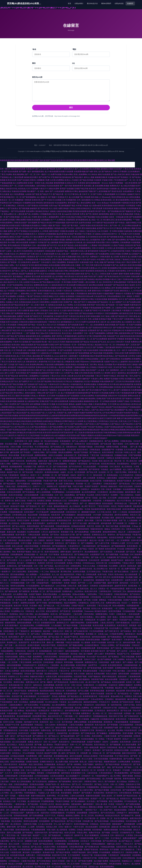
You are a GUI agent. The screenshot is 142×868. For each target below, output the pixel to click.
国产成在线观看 (35, 342)
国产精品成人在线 (71, 245)
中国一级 (71, 640)
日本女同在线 (116, 790)
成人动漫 (111, 730)
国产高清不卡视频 (52, 237)
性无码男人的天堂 (47, 804)
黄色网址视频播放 (123, 288)
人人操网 (31, 827)
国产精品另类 (8, 393)
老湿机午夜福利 (34, 645)
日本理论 (132, 356)
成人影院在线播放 (133, 197)
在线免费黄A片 (129, 191)
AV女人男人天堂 (41, 620)
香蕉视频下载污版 (132, 339)
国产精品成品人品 (75, 696)
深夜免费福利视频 (56, 807)
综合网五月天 (28, 237)
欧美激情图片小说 (78, 773)
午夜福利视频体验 (63, 526)
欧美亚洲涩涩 (122, 625)
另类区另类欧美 (83, 288)
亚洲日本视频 (115, 254)
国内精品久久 (101, 730)
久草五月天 (53, 671)
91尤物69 (114, 274)
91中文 (122, 299)
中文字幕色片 (116, 838)
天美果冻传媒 (128, 279)
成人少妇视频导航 (93, 240)
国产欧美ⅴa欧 (95, 464)
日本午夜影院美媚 (26, 620)
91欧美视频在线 (107, 455)
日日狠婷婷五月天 (127, 833)
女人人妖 (55, 574)
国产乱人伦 (51, 557)
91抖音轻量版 (131, 821)
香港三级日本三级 (106, 461)
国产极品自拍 (67, 370)
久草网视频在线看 (31, 260)
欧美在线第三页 (70, 455)
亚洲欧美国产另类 (103, 399)
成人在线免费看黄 (97, 325)
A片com (18, 379)
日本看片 (16, 603)
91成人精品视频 (47, 183)
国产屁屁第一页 (112, 305)
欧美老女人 (17, 753)
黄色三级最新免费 (74, 379)
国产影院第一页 (14, 262)
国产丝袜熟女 (126, 631)
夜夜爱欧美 (108, 722)
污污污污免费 (80, 322)
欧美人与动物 (79, 674)
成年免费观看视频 (72, 711)
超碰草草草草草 (121, 586)
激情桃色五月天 (63, 623)
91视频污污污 (35, 353)
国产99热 (63, 600)
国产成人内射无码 (118, 174)
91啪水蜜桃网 (105, 381)
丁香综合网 (133, 503)
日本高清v (117, 387)
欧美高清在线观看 (38, 750)
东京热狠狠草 (39, 251)
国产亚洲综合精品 (94, 779)
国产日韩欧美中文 (45, 617)
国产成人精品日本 (104, 330)
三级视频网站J (34, 376)
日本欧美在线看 (68, 353)
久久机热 (24, 217)
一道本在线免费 (134, 614)
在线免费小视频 (59, 299)
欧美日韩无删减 (129, 509)
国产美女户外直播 (74, 821)
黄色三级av (58, 589)
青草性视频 (69, 662)
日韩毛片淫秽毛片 (102, 495)
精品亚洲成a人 (109, 356)
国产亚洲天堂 (65, 611)
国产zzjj (75, 441)
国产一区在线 (125, 728)
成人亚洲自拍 (127, 467)
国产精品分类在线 (45, 223)
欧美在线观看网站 (66, 677)
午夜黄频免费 (79, 498)
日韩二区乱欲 (77, 685)
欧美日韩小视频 (33, 370)
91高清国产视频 (81, 677)
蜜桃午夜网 (34, 311)
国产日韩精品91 (16, 203)
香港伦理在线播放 (50, 594)
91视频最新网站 (93, 787)
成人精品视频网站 (42, 614)
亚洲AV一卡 (48, 299)
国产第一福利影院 (84, 535)
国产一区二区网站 (83, 736)
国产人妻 (134, 447)
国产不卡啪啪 (42, 603)
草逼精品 (61, 816)
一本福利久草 (68, 835)
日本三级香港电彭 (10, 540)
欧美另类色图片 (39, 523)
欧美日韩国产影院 (30, 589)
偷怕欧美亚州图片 (31, 177)
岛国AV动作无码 (72, 223)
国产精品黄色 (88, 745)
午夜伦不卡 (43, 189)
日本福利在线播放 (26, 776)
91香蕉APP (30, 169)
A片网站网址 (49, 359)
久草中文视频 (26, 543)
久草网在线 (61, 220)
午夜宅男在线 (69, 276)
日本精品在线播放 (91, 359)
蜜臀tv (76, 628)
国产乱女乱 (102, 342)
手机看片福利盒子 (62, 745)
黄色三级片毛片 (83, 257)
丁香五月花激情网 (54, 308)
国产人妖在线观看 (57, 747)
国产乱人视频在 (61, 818)
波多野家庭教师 (27, 725)
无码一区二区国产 (51, 742)
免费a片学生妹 (95, 833)
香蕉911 (33, 180)
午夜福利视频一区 (14, 713)
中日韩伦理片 (88, 784)
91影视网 (35, 189)
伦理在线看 (80, 640)
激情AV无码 (130, 560)
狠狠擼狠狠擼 (11, 399)
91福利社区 (113, 685)
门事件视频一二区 (71, 716)
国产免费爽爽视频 (78, 634)
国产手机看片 (26, 452)
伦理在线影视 (16, 319)
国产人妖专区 (122, 651)
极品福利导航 (61, 379)
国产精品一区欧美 (87, 549)
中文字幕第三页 (88, 234)
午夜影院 (18, 679)
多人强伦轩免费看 (129, 745)
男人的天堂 (48, 648)
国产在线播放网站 (103, 254)
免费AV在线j (46, 730)
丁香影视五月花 (54, 322)
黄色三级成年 (130, 285)
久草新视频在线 (81, 294)
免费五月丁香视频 (81, 308)
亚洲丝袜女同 (30, 640)
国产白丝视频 (52, 452)
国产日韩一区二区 (117, 226)
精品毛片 (76, 319)
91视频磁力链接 (121, 455)
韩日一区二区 (16, 197)
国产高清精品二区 (124, 177)
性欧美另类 (56, 515)
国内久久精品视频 (14, 833)
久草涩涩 (51, 271)
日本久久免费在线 (33, 770)
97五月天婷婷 (125, 276)
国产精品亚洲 (119, 285)
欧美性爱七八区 (43, 580)
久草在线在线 (96, 597)
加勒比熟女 (7, 191)
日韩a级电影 (120, 345)
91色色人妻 (83, 251)
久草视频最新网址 (84, 248)
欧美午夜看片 (21, 535)
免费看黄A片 (86, 713)
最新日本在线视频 (23, 396)
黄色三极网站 (101, 617)
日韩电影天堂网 (72, 569)
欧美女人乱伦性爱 (26, 745)
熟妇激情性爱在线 (99, 509)
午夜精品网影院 (45, 260)
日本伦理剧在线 (125, 793)
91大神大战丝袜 (52, 702)
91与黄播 (76, 713)
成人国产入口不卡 (51, 600)
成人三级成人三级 (82, 231)
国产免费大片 (33, 387)
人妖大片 (123, 370)
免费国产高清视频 (111, 379)
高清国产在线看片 (92, 486)
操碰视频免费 (62, 659)
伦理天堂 (49, 563)
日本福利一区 (18, 608)
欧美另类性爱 (126, 742)
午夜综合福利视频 (115, 600)
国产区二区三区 (17, 841)
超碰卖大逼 (120, 518)
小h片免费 (96, 223)
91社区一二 (126, 603)
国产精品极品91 (104, 546)
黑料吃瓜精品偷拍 (66, 242)
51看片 (112, 614)
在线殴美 (137, 861)
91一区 (5, 359)
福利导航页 (66, 773)
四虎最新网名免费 (88, 648)
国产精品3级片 (77, 177)
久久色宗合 (107, 597)
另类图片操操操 (32, 762)
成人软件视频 (57, 276)
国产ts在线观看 (66, 350)
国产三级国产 (99, 276)
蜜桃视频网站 (113, 299)
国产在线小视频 (19, 328)
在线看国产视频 (65, 486)
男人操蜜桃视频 (8, 240)
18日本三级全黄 (67, 376)
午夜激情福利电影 (131, 665)
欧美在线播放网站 (107, 867)
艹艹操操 (136, 220)
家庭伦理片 (57, 597)
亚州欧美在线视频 (37, 784)
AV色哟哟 (23, 288)
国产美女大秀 (92, 472)
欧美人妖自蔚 (18, 546)
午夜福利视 (52, 810)
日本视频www (42, 807)
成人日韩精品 (91, 367)
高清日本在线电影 (16, 495)
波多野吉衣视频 (79, 572)
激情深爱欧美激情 (95, 294)
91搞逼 (35, 844)
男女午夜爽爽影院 (92, 835)
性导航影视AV (26, 245)
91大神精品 (96, 200)
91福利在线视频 (12, 657)
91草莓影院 (131, 206)
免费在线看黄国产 (130, 838)
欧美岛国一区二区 (18, 308)
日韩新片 (88, 750)
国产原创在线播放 (123, 645)
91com (29, 328)
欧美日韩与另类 (91, 591)
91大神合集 (78, 242)
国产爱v (34, 747)
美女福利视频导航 (21, 597)
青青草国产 (91, 305)
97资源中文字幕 (27, 694)
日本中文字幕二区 (47, 759)
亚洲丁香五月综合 (66, 481)
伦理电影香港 (78, 291)
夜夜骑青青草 (78, 186)
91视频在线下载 (97, 688)
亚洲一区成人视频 (96, 262)
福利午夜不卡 (78, 552)
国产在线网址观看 (134, 302)
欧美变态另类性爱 (117, 538)
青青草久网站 (19, 682)
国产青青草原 (94, 469)
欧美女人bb (96, 608)
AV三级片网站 (63, 796)
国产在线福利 (29, 384)
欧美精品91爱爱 (7, 711)
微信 (34, 63)
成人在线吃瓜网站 (114, 322)
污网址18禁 (41, 393)
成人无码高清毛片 (106, 282)
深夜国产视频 (69, 387)
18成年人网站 (32, 240)
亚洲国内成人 (68, 591)
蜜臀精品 (103, 600)
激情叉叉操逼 (20, 501)
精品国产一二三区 (40, 835)
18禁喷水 (128, 696)
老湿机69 (59, 662)
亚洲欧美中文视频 (48, 404)
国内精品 (104, 486)
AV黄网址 (9, 858)
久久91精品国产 (44, 696)
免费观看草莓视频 (70, 461)
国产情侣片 (104, 390)
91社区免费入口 (116, 628)
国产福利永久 (107, 172)
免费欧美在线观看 (12, 543)
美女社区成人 (67, 333)
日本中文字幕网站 (47, 569)
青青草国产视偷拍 (24, 552)
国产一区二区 (30, 174)
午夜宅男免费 (97, 208)
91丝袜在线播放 (88, 739)
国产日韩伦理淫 (23, 404)
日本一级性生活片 (117, 835)
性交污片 (28, 685)
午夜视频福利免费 (127, 393)
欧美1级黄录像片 (12, 625)
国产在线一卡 (40, 679)
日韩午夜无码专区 (11, 764)
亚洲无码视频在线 (45, 291)
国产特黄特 (65, 787)
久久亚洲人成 (110, 248)
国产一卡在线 (47, 506)
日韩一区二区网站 (117, 784)
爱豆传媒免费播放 (18, 574)
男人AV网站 (25, 677)
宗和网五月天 (5, 268)
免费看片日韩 (114, 393)
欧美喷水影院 (15, 226)
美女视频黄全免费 (55, 288)
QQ (73, 63)
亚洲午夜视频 (128, 733)
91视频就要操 (50, 764)
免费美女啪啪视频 (111, 830)
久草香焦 (129, 835)
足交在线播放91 (134, 172)
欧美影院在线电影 (52, 472)
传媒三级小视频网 (86, 654)
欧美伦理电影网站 (125, 220)
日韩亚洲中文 (94, 813)
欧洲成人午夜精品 (125, 237)
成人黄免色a (48, 745)
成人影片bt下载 (6, 816)
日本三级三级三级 (24, 838)
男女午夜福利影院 (120, 365)
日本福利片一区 (88, 776)
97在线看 (126, 770)
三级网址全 (110, 458)
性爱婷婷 (28, 276)
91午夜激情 (85, 651)
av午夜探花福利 (66, 319)
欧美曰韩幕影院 (30, 696)
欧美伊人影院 (47, 248)
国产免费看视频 (17, 313)
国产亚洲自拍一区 (33, 506)
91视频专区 (67, 867)
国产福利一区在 (15, 847)
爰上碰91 (82, 390)
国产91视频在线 (24, 484)
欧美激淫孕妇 (99, 793)
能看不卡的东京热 (18, 461)
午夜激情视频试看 (16, 512)
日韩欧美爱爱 (105, 257)
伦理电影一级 (129, 713)
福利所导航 (23, 376)
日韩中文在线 (65, 217)
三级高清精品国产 (134, 532)
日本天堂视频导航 (69, 200)
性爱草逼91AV (136, 305)
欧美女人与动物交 (72, 180)
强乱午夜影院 (118, 444)
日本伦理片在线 (40, 330)
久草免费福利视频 (36, 628)
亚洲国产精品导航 (81, 189)
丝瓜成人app (65, 668)
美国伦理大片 (69, 169)
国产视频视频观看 (119, 546)
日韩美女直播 (105, 274)
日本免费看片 (36, 852)
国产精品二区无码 (102, 784)
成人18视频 (66, 362)
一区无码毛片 (26, 844)
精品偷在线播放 (121, 810)
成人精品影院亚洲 (14, 867)
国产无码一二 (15, 294)
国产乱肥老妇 (20, 336)
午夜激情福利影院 (82, 529)
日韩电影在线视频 (16, 489)
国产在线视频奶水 (69, 515)
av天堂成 (64, 739)
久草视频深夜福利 (70, 336)
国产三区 (69, 747)
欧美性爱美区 (45, 864)
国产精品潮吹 (33, 804)
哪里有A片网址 (47, 328)
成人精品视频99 (19, 569)
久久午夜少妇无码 (104, 512)
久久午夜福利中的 (126, 475)
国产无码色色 (35, 296)
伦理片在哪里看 (23, 311)
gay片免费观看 (116, 469)
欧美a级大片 (31, 469)
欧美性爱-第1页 (67, 554)
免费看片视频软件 (126, 685)
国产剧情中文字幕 (80, 867)
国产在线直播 (73, 325)
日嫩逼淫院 (95, 719)
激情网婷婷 (114, 370)
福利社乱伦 (38, 685)
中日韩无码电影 (13, 699)
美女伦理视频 (95, 169)
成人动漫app (122, 781)
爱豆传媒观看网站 (123, 200)
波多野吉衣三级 (36, 299)
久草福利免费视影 (100, 404)
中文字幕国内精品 (42, 447)
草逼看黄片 (134, 688)
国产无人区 (77, 784)
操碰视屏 (33, 208)
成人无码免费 (108, 779)
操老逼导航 (83, 469)
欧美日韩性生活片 (105, 328)
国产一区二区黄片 (33, 305)
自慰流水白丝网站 (76, 509)
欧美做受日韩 (92, 211)
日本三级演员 (115, 467)
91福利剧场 (128, 231)
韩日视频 (67, 282)
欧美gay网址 (130, 518)
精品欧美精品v (71, 365)
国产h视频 (106, 833)
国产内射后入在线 (22, 365)
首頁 (69, 3)
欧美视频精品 (43, 747)
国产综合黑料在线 (110, 841)
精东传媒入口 (96, 197)
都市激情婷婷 (93, 251)
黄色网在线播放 (90, 384)
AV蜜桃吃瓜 (57, 353)
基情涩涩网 (62, 268)
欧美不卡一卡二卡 (85, 475)
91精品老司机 (115, 861)
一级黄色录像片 (57, 583)
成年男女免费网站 (122, 515)
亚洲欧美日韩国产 (65, 628)
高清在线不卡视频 (18, 506)
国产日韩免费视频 (36, 816)
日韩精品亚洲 (90, 620)
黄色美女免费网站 (66, 452)
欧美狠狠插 (70, 296)
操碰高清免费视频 (46, 228)
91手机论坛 (68, 381)
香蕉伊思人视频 (6, 807)
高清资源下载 (17, 696)
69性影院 (39, 203)
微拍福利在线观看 (18, 169)
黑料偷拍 (41, 773)
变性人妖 (97, 172)
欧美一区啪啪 (59, 577)
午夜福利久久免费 (118, 543)
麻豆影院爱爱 (46, 276)
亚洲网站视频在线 (122, 668)
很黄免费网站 (50, 659)
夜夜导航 (118, 779)
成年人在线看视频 (44, 492)
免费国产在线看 (23, 316)
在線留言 (130, 3)
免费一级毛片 (11, 736)
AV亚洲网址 (101, 260)
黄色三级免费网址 (59, 262)
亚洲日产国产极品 (96, 762)
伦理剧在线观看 (75, 458)
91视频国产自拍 (9, 234)
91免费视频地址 (58, 492)
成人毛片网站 (116, 776)
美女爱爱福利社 (123, 464)
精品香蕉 (4, 242)
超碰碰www (53, 781)
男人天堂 (46, 325)
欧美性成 (26, 847)
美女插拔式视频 (11, 444)
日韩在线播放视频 (106, 350)
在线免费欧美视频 (102, 186)
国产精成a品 (106, 682)
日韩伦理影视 (56, 580)
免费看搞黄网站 (41, 455)
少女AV (65, 608)
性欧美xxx (84, 807)
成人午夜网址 (68, 305)
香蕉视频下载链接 (86, 447)
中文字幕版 (22, 801)
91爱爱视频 (25, 226)
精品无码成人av (7, 557)
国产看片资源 (73, 226)
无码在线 (28, 674)
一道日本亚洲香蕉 (130, 183)
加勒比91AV (113, 396)
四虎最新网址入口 (24, 486)
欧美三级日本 (101, 322)
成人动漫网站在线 (75, 702)
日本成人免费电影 (12, 671)
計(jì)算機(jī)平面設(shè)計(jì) (52, 151)
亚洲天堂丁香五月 (34, 288)
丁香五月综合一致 (12, 835)
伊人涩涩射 (103, 268)
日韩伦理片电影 (37, 799)
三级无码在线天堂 (54, 330)
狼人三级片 (4, 404)
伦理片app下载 (55, 206)
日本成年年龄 (129, 640)
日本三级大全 (54, 311)
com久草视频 (61, 586)
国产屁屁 (36, 194)
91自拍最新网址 (61, 203)
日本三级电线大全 (128, 850)
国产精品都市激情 (68, 736)
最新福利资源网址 (91, 702)
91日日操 (119, 452)
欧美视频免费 (130, 824)
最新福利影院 (31, 336)
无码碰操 (19, 722)
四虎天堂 (91, 526)
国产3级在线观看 (48, 526)
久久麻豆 (14, 668)
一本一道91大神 (13, 503)
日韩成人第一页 (99, 753)
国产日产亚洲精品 (21, 231)
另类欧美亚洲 (128, 648)
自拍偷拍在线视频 (44, 469)
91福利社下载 (87, 855)
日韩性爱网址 (45, 302)
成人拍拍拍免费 (89, 242)
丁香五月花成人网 (104, 606)
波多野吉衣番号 (53, 523)
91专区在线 (79, 276)
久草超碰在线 (49, 484)
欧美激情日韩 (5, 305)
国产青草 (36, 489)
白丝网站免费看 (124, 762)
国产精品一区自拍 (35, 325)
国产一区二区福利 (17, 186)
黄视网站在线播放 (70, 260)
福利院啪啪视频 (79, 657)
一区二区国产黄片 (106, 810)
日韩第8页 (94, 586)
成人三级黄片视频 (46, 688)
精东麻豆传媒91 (101, 611)
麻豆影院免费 (132, 373)
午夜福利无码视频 (87, 838)
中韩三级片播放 (119, 671)
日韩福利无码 (22, 367)
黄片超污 (21, 563)
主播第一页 (79, 265)
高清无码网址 (97, 736)
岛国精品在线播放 (76, 401)
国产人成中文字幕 (102, 543)
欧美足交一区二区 (7, 200)
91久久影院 (53, 208)
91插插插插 (13, 728)
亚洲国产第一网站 (70, 302)
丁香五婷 (109, 739)
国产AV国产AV (44, 177)
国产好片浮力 (52, 245)
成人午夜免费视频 (17, 194)
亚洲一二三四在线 (120, 512)
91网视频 (40, 478)
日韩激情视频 (60, 844)
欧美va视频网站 (119, 606)
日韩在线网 (135, 276)
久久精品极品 (57, 625)
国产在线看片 (87, 793)
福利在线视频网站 (73, 651)
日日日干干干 (78, 750)
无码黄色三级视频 (44, 501)
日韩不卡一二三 (39, 486)
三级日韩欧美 (116, 311)
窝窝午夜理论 (57, 336)
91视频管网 (111, 557)
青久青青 (80, 359)
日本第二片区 (22, 387)
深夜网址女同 (52, 486)
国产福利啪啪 (112, 237)
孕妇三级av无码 (42, 333)
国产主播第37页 (70, 359)
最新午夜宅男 (113, 583)
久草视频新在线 (51, 628)
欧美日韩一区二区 (115, 642)
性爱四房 (14, 620)
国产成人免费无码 (120, 265)
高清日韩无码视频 (134, 265)
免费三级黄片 (83, 586)
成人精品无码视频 (128, 186)
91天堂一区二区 (109, 345)
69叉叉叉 (11, 396)
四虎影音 (16, 747)
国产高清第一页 (122, 325)
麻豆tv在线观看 (22, 242)
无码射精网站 (21, 240)
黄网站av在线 (133, 396)
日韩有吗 (138, 486)
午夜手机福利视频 (106, 756)
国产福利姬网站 (65, 781)
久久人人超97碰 (25, 560)
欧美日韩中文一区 (113, 234)
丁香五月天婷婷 (105, 671)
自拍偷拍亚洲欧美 (92, 645)
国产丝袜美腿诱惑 (38, 557)
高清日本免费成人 (87, 617)
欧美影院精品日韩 (64, 520)
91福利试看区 (6, 753)
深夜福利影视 (30, 818)
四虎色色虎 (132, 566)
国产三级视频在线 (123, 390)
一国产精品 (10, 481)
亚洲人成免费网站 (81, 174)
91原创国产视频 (12, 228)
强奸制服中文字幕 (31, 722)
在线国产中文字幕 (12, 725)
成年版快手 (12, 367)
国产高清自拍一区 (67, 345)
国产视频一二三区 (33, 549)
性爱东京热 (98, 265)
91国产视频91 (88, 764)
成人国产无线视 (92, 328)
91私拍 (3, 617)
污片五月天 (135, 583)
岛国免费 (6, 294)
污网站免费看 (21, 220)
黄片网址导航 (66, 572)
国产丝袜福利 (110, 781)
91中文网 (44, 554)
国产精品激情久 (66, 614)
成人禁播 (14, 850)
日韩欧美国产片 (131, 549)
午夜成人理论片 (129, 563)
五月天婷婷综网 (65, 620)
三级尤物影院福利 (89, 546)
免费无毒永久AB (32, 682)
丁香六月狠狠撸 (83, 719)
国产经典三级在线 (113, 260)
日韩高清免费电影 (21, 784)
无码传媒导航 (48, 316)
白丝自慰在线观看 (73, 492)
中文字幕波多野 (43, 512)
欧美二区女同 (114, 367)
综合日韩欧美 (136, 200)
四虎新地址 (14, 614)
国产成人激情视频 (51, 242)
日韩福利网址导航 (99, 336)
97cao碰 (121, 549)
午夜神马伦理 (53, 384)
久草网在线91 (45, 546)
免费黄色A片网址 (71, 191)
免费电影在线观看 (72, 240)
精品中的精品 (76, 217)
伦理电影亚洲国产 (21, 248)
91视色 (128, 251)
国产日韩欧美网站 (52, 313)
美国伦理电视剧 (33, 526)
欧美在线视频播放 (22, 353)
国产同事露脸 (102, 801)
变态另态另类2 (57, 347)
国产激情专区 (9, 648)
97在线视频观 (105, 852)
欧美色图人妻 (89, 186)
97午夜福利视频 (59, 223)
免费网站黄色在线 (41, 285)
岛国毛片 (26, 750)
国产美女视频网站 (9, 296)
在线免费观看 (82, 813)
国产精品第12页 (121, 316)
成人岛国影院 (127, 322)
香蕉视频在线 (45, 515)
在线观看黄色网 (64, 390)
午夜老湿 (63, 702)
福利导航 (13, 279)
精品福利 (98, 345)
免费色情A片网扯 (87, 299)
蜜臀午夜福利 (66, 552)
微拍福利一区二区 (21, 807)
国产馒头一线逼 (6, 784)
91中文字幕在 (28, 447)
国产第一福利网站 (74, 764)
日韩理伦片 (85, 489)
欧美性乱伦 (60, 543)
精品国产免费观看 (26, 274)
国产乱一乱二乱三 (92, 274)
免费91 (10, 231)
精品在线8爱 (33, 515)
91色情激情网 (115, 203)
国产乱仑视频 (83, 691)
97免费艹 (4, 299)
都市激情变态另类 (126, 313)
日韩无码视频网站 (112, 313)
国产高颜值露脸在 (115, 637)
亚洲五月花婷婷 (24, 520)
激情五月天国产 (16, 237)
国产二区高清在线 (22, 557)
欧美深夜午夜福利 (49, 520)
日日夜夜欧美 (103, 492)
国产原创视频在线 (115, 211)
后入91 (70, 472)
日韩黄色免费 (91, 574)
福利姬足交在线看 (55, 305)
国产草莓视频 (113, 725)
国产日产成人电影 (80, 523)
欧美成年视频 (11, 401)
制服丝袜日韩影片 (37, 677)
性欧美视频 (6, 821)
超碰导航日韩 (54, 532)
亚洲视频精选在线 (100, 716)
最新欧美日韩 (50, 858)
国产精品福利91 (10, 484)
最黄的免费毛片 (86, 716)
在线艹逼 (122, 520)
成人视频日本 (42, 197)
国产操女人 (16, 271)
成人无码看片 (58, 291)
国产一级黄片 (113, 620)
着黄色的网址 (103, 538)
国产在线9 (34, 228)
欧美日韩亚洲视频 (28, 671)
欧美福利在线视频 (82, 481)
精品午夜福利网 (96, 356)
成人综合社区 (21, 645)
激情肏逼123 (130, 634)
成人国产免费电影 (105, 659)
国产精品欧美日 (85, 461)
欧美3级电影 (97, 830)
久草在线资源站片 (106, 773)
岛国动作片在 (24, 299)
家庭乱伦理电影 (120, 208)
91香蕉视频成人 (31, 793)
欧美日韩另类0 (97, 226)
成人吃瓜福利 (24, 228)
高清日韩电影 (21, 373)
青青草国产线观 (45, 464)
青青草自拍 (104, 850)
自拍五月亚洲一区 (76, 818)
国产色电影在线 (55, 835)
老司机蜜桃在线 (82, 220)
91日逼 (87, 381)
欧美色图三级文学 (98, 651)
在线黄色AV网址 (58, 838)
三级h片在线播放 (47, 495)
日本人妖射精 (24, 282)
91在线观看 (122, 396)
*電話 (74, 49)
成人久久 (94, 589)
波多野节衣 (93, 665)
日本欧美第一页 (53, 350)
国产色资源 (22, 827)
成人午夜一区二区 (29, 577)
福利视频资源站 (38, 172)
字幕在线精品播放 (9, 316)
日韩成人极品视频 (33, 356)
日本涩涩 (115, 833)
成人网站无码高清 (59, 640)
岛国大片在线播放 (56, 455)
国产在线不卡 (68, 824)
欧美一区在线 (72, 237)
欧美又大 (34, 234)
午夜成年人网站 (97, 379)
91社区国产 (118, 169)
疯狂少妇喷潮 (72, 339)
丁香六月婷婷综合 (127, 495)
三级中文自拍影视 (77, 796)
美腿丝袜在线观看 (73, 342)
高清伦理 (46, 838)
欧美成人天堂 (132, 659)
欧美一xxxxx (97, 203)
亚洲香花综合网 (13, 450)
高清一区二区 (35, 779)
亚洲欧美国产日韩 (47, 401)
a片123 (53, 325)
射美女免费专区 (52, 611)
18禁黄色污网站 (91, 781)
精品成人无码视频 (105, 365)
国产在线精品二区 (58, 447)
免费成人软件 (110, 288)
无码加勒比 (41, 827)
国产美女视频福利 (78, 801)
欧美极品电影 (128, 214)
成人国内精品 (74, 733)
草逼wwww (85, 362)
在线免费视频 (78, 611)
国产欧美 (137, 245)
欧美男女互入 (44, 665)
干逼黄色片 (73, 469)
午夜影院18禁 (16, 852)
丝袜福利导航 (62, 733)
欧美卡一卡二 (36, 475)
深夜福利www (72, 447)
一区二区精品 (19, 469)
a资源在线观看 (124, 498)
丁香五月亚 (59, 719)
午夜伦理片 (39, 472)
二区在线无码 (119, 787)
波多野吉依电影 (85, 223)
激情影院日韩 (134, 353)
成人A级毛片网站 (87, 790)
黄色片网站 (51, 509)
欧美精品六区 (127, 764)
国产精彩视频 (24, 208)
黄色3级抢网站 (19, 174)
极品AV (103, 747)
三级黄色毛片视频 (30, 824)
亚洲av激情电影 (120, 282)
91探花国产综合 (126, 620)
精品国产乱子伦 (123, 654)
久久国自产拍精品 (117, 245)
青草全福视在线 (14, 245)
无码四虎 (41, 234)
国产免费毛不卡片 (26, 381)
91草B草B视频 (133, 208)
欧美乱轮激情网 (119, 682)
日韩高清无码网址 (51, 657)
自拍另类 (101, 458)
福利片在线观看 (104, 174)
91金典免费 (91, 322)
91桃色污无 (32, 501)
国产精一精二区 (51, 268)
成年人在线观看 (89, 478)
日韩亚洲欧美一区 (11, 631)
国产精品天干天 (46, 194)
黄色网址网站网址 (37, 365)
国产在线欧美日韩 (81, 631)
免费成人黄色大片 (35, 742)
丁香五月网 (89, 265)
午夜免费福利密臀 (38, 830)
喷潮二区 (69, 631)
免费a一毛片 (14, 265)
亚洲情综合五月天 (99, 535)
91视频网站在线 (29, 203)
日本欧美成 (11, 563)
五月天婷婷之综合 (94, 572)
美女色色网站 (17, 821)
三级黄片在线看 (110, 736)
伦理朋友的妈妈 (25, 302)
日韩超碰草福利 (43, 583)
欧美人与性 (133, 847)
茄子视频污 (53, 197)
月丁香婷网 (118, 796)
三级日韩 (99, 520)
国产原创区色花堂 (115, 191)
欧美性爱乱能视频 (75, 600)
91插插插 (128, 330)
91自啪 (95, 461)
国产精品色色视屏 (107, 223)
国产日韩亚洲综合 (113, 359)
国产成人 (45, 489)
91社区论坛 (29, 285)
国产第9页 (94, 311)
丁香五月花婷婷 (28, 529)
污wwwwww (89, 611)
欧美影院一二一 (72, 838)
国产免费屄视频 (112, 554)
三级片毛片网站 (121, 472)
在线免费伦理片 (118, 580)
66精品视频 (92, 302)
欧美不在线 (102, 574)
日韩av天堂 (72, 586)
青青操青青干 (47, 399)
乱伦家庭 (6, 194)
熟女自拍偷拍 (60, 294)
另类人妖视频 (93, 319)
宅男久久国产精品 (7, 336)
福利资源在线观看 (99, 637)
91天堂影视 (132, 370)
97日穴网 (4, 274)
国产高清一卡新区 (60, 226)
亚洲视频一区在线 (18, 708)
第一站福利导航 (45, 458)
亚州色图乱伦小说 (123, 248)
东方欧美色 (68, 518)
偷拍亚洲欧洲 (131, 492)
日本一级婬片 (41, 174)
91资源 (111, 804)
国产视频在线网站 (76, 645)
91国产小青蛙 (106, 240)
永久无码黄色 (33, 458)
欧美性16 (124, 257)
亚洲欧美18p (12, 566)
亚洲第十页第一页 (71, 589)
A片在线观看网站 (33, 586)
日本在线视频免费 (32, 495)
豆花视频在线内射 (107, 719)
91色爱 (128, 342)
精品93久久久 (13, 282)
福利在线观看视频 (14, 665)
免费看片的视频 (113, 447)
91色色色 (40, 753)
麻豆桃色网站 (90, 399)
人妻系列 (78, 228)
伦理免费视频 (71, 691)
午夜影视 (28, 489)
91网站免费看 (96, 532)
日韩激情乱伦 (31, 563)
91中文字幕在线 (116, 228)
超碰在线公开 (47, 353)
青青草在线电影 (103, 648)
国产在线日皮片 (41, 384)
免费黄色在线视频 (9, 370)
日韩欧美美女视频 (26, 322)
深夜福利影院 (126, 855)
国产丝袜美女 (13, 208)
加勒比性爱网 (54, 189)
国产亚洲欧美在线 (92, 847)
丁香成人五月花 (59, 248)
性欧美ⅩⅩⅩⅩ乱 (12, 189)
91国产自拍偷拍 (23, 180)
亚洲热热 (48, 799)
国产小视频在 (128, 662)
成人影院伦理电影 (54, 708)
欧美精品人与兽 (10, 801)
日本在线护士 (46, 262)
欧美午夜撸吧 (108, 668)
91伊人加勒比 (60, 296)
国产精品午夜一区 (60, 194)
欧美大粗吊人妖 (19, 362)
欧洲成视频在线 (46, 651)
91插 (6, 350)
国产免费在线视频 (133, 804)
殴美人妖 (122, 747)
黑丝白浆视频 (14, 455)
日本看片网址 (36, 719)
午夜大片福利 (78, 486)
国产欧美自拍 (125, 484)
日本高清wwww (89, 563)
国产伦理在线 (43, 518)
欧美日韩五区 (121, 719)
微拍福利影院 (121, 699)
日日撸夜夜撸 (74, 841)
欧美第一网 (100, 526)
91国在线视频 (26, 523)
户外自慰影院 (119, 180)
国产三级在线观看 (73, 577)
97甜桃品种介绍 (118, 330)
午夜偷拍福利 (64, 654)
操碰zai (107, 529)
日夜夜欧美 (31, 257)
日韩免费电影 (125, 242)
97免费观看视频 (48, 801)
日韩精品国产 (87, 864)
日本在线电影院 (66, 674)
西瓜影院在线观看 (80, 211)
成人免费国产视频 (126, 807)
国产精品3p (85, 342)
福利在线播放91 (25, 654)
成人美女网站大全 (101, 569)
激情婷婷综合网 (23, 799)
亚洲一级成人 (113, 617)
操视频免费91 (54, 217)
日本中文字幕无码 (134, 271)
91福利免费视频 (101, 396)
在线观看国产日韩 (97, 554)
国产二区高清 (131, 345)
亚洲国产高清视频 (131, 600)
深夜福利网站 (21, 481)
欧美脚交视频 (125, 526)
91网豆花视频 (117, 231)
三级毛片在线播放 (76, 725)
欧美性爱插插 (107, 206)
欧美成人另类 (52, 827)
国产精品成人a (61, 770)
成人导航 (103, 498)
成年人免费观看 (12, 810)
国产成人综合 (36, 847)
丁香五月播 (95, 455)
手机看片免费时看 (125, 506)
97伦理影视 (71, 813)
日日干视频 (86, 844)
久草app (135, 526)
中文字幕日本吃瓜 (122, 756)
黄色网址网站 (32, 461)
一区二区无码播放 (63, 606)
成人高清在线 (14, 523)
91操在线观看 (93, 350)
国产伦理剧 (117, 328)
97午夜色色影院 (131, 801)
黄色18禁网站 (32, 291)
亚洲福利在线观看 (79, 526)
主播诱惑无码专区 (60, 399)
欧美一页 (98, 401)
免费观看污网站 (112, 333)
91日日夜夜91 (121, 194)
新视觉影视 (100, 271)
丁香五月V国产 (118, 319)
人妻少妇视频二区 (91, 282)
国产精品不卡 (70, 560)
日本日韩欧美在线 (86, 373)
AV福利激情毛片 (77, 384)
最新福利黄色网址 (134, 591)
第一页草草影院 (80, 345)
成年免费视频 (35, 404)
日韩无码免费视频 (44, 855)
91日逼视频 (24, 342)
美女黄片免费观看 (66, 367)
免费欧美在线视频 (8, 838)
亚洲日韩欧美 (83, 455)
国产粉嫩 (11, 347)
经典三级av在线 (119, 597)
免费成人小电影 (26, 657)
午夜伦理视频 (50, 478)
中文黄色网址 (45, 705)
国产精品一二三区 (132, 767)
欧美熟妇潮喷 (100, 674)
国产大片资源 (42, 818)
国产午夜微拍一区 (73, 543)
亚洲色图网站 (11, 390)
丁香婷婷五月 (24, 631)
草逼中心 (127, 864)
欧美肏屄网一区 (20, 458)
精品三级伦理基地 (36, 764)
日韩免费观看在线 (89, 538)
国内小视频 (89, 520)
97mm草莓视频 (29, 753)
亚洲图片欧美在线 (26, 668)
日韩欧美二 (79, 747)
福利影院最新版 (65, 657)
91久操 (61, 245)
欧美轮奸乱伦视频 (122, 750)
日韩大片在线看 (98, 248)
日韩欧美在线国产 (21, 223)
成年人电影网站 (15, 750)
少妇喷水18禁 (31, 308)
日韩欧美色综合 (55, 333)
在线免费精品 (70, 495)
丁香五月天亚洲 (6, 362)
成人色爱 (59, 484)
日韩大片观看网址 (112, 242)
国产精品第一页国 (69, 288)
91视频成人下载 (23, 296)
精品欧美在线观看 (19, 790)
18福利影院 (71, 220)
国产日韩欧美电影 (13, 217)
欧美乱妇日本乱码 (113, 816)
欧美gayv (106, 203)
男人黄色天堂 (132, 461)
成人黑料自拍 (39, 313)
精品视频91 (22, 532)
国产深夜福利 (64, 475)
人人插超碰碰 (132, 520)
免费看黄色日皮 (91, 662)
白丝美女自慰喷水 (57, 776)
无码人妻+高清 (101, 804)
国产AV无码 (69, 228)
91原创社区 (68, 291)
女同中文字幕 (76, 671)
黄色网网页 (38, 657)
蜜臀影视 (5, 467)
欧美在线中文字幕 (68, 535)
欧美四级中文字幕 (14, 617)
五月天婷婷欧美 (92, 237)
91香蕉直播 (61, 478)
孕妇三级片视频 (112, 526)
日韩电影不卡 (122, 813)
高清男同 (13, 404)
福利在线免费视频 (24, 623)
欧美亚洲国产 (30, 512)
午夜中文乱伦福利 (126, 486)
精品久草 (122, 532)
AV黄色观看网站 (6, 223)
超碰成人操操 (55, 211)
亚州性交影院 (106, 824)
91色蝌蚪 (115, 495)
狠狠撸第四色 (89, 401)
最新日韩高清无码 (129, 753)
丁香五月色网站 (6, 174)
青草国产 (16, 694)
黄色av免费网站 (87, 577)
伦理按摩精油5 (48, 634)
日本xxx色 (138, 835)
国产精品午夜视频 (71, 625)
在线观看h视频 (80, 172)
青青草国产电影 (40, 708)
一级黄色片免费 (24, 796)
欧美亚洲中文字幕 (38, 642)
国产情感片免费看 (86, 861)
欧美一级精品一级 (36, 441)
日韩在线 (21, 206)
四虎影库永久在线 (77, 682)
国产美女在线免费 (41, 345)
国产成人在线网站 (32, 214)
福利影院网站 (104, 214)
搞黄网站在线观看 (73, 299)
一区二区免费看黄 (123, 540)
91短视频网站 (126, 359)
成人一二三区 (55, 722)
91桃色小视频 (22, 399)
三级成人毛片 (28, 679)
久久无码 (37, 381)
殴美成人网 (55, 572)
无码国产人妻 (136, 464)
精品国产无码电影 (81, 452)
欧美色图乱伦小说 (97, 288)
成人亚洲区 (115, 257)
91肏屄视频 (124, 554)
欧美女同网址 (11, 739)
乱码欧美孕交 (26, 262)
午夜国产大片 (130, 538)
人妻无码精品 (41, 186)
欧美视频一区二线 (50, 475)
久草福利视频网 (109, 194)
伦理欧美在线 (21, 651)
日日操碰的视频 (129, 611)
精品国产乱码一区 (14, 472)
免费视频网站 (59, 365)
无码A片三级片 (90, 659)
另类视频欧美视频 (18, 583)
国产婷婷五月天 (36, 316)
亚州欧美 (72, 557)
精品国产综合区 (117, 560)
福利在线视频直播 (93, 183)
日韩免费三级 (88, 821)
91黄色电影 (84, 262)
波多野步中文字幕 (85, 336)
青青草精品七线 (121, 503)
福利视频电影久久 (68, 322)
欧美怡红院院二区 (108, 200)
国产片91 (54, 257)
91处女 (13, 254)
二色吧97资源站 (85, 226)
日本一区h (59, 495)
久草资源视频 (62, 557)
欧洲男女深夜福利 (64, 750)
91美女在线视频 (102, 217)
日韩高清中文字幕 (110, 708)
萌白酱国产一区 (33, 191)
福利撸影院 (4, 237)
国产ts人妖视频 (77, 850)
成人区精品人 (12, 745)
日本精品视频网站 (60, 464)
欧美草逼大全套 (31, 767)
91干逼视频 (115, 850)
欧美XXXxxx (66, 784)
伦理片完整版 (57, 260)
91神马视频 (23, 730)
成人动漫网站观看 (20, 183)
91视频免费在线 (103, 384)
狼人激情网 (41, 379)
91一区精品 (100, 739)
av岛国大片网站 (50, 847)
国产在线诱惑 (46, 356)
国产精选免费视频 (82, 353)
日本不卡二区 (87, 194)
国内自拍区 (124, 583)
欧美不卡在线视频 (99, 642)
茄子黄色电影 (67, 722)
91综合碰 (93, 342)
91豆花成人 (36, 328)
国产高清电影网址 (16, 285)
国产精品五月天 (65, 279)
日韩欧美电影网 (11, 776)
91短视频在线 (61, 396)
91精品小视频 (87, 404)
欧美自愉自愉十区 (16, 685)
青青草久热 (9, 501)
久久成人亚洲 (67, 330)
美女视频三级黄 (108, 518)
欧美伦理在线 (21, 518)
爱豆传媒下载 (122, 376)
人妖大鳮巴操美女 (24, 739)
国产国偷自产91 (128, 816)
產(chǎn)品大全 (92, 3)
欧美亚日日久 (126, 799)
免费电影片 (95, 257)
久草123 (44, 532)
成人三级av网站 (22, 779)
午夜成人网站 (82, 833)
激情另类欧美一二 (19, 333)
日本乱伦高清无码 (56, 387)
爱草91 (13, 799)
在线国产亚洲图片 (94, 742)
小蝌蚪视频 (60, 642)
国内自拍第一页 (100, 475)
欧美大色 (54, 614)
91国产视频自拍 (95, 677)
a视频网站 (66, 580)
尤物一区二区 (72, 861)
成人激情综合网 (34, 801)
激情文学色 (59, 359)
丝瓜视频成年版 (17, 818)
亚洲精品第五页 (82, 285)
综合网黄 (131, 308)
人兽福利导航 (42, 362)
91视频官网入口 (57, 711)
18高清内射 (131, 747)
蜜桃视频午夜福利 (89, 512)
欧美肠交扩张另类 (27, 265)
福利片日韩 (51, 750)
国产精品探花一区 (104, 302)
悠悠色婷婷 (122, 677)
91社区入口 (74, 617)
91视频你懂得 (71, 257)
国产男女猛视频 (22, 347)
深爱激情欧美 (36, 648)
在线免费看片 (78, 333)
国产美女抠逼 (118, 767)
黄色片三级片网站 (27, 614)
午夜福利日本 (89, 705)
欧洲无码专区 (24, 733)
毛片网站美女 (65, 384)
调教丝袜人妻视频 (96, 807)
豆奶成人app (103, 634)
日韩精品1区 (124, 679)
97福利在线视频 (87, 711)
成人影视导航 (11, 659)
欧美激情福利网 (82, 393)
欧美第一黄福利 (70, 583)
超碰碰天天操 (133, 194)
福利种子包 (79, 835)
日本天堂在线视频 (101, 759)
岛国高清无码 (41, 810)
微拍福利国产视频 (86, 191)
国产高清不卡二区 (53, 393)
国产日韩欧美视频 (60, 467)
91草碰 (41, 242)
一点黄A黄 (103, 665)
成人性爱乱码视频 (68, 665)
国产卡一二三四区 (102, 838)
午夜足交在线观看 (73, 642)
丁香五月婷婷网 (25, 662)
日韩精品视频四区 (99, 844)
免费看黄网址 (37, 484)
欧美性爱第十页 (21, 441)
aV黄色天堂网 (52, 677)
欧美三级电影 (133, 365)
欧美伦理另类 (116, 399)
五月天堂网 (112, 404)
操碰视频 (82, 237)
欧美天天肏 (55, 793)
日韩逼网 (87, 197)
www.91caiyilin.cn (36, 151)
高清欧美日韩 (62, 645)
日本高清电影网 (44, 240)
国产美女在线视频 (23, 234)
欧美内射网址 (121, 271)
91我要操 (128, 294)
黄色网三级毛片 (111, 373)
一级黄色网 (73, 251)
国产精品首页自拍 (130, 796)
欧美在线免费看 (20, 257)
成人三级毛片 (128, 469)
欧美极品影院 (107, 608)
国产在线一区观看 (91, 600)
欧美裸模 (23, 191)
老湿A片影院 (74, 313)
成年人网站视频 (29, 350)
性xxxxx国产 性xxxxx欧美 (97, 657)
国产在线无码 (108, 750)
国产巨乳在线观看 (18, 211)
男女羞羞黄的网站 (122, 773)
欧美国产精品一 (31, 608)
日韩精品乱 (53, 620)
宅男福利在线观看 (21, 816)
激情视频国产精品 (68, 206)
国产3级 (29, 708)
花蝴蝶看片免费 (43, 180)
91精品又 (113, 376)
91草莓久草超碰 (82, 206)
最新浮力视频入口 (52, 444)
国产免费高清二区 (40, 736)
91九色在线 (72, 450)
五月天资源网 (26, 503)
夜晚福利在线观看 (45, 589)
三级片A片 (134, 572)
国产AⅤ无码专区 (76, 467)
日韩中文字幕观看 (120, 172)
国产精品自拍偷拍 (86, 313)
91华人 (106, 226)
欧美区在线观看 (93, 444)
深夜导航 (45, 535)
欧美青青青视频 (118, 577)
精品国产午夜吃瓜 (72, 503)
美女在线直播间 (92, 827)
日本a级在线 (43, 390)
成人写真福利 (110, 271)
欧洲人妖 (46, 450)
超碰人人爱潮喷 (6, 597)
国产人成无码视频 (100, 191)
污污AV (11, 779)
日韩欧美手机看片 (28, 580)
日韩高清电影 (104, 662)
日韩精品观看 (50, 251)
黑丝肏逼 (74, 654)
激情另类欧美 (134, 813)
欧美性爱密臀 (61, 339)
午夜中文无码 (79, 827)
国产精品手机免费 (24, 736)
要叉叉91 (107, 577)
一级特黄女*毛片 (91, 810)
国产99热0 (15, 719)
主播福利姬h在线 (38, 268)
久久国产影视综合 (32, 206)
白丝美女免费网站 (57, 180)
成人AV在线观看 (31, 390)
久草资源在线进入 (15, 787)
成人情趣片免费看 (101, 861)
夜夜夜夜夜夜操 (9, 716)
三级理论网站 (92, 594)
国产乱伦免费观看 (100, 339)
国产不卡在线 (47, 200)
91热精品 (105, 469)
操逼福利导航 (89, 580)
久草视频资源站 (46, 214)
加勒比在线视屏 (27, 345)
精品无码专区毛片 (55, 716)
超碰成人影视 (101, 234)
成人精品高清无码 (67, 574)
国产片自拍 (82, 260)
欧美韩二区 (131, 682)
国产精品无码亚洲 (18, 305)
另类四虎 (28, 200)
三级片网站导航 (74, 648)
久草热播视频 (49, 790)
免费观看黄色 (33, 691)
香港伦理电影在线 (118, 197)
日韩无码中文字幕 (75, 705)
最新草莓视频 (73, 730)
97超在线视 (49, 365)
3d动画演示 (95, 489)
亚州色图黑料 (45, 821)
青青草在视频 (33, 464)
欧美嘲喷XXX (16, 577)
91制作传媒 (61, 274)
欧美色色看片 (83, 540)
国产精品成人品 (113, 799)
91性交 (114, 506)
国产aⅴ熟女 (36, 634)
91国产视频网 (124, 305)
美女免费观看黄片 (92, 552)
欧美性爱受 (91, 606)
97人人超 (57, 824)
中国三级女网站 (41, 713)
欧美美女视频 (98, 625)
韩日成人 (91, 345)
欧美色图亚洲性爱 (115, 665)
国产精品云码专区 (80, 767)
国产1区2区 (131, 552)
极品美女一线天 (122, 688)
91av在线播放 (50, 274)
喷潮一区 (44, 305)
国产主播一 (10, 645)
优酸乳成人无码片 (114, 844)
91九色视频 (57, 200)
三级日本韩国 (132, 671)
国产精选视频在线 (59, 546)
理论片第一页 (120, 461)
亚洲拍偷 (115, 702)
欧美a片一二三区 (129, 739)
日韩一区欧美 (106, 489)
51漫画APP (42, 308)
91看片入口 (59, 373)
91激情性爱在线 (116, 759)
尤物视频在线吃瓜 (96, 441)
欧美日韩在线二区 (102, 745)
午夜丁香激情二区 (64, 858)
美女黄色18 (81, 316)
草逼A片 (3, 787)
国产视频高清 (128, 211)
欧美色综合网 (11, 180)
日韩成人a (34, 396)
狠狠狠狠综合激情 (58, 450)
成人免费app (19, 711)
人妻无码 (122, 566)
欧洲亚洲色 (133, 586)
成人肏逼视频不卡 (73, 776)
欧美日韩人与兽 (33, 569)
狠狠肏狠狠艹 (118, 824)
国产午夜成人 (120, 223)
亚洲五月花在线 (20, 773)
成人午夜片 (85, 688)
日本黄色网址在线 (19, 515)
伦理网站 (72, 830)
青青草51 (119, 347)
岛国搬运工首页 (12, 302)
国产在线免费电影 (82, 532)
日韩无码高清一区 (73, 512)
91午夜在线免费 (69, 285)
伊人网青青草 (21, 254)
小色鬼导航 (97, 501)
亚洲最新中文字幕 (87, 730)
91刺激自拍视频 (101, 855)
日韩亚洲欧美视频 (76, 847)
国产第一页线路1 (37, 858)
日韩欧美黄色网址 (121, 594)
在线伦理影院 (101, 705)
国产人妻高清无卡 (71, 807)
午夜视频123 (127, 311)
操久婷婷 (62, 257)
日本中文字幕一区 (91, 387)
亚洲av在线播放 (79, 594)
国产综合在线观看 (11, 172)
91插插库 (98, 180)
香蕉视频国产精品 (68, 328)
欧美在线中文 (65, 742)
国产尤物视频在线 (34, 373)
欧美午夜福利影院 (52, 552)
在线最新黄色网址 (44, 640)
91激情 (31, 399)
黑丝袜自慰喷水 (79, 347)
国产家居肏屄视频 (95, 668)
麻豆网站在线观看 (96, 285)
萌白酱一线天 (47, 342)
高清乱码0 (129, 245)
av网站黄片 (83, 441)
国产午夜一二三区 (85, 583)
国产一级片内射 (66, 186)
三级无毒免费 (110, 347)
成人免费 (88, 291)
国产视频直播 (115, 745)
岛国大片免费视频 (116, 183)
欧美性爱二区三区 (63, 685)
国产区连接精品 (29, 492)
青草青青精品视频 (97, 691)
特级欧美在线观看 (33, 220)
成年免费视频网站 (88, 254)
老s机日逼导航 (96, 481)
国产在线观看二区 (120, 523)
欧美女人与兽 (78, 620)
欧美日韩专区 (83, 450)
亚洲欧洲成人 (11, 206)
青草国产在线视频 (67, 189)
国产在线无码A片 (43, 699)
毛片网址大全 (40, 867)
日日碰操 (11, 634)
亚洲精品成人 (124, 708)
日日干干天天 (50, 816)
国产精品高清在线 (47, 844)
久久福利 (63, 311)
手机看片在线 (108, 572)
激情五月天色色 (116, 214)
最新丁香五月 (63, 549)
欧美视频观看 (63, 847)
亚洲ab (83, 240)
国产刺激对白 (127, 399)
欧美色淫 (92, 189)
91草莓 (121, 379)
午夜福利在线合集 (40, 503)
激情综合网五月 (113, 711)
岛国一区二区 (13, 299)
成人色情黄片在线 (135, 257)
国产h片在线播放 (89, 458)
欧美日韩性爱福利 (52, 319)
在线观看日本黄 (57, 302)
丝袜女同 (35, 302)
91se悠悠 (90, 495)
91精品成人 (39, 725)
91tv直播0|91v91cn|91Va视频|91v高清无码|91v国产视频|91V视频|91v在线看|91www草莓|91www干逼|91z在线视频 (85, 435)
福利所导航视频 (74, 311)
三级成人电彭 (11, 486)
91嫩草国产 (86, 379)
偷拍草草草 (112, 339)
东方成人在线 (60, 254)
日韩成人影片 (120, 262)
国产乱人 (25, 271)
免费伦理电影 (135, 274)
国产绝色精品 (90, 279)
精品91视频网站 (71, 603)
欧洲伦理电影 (82, 665)
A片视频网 (106, 291)
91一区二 (64, 489)
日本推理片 (137, 311)
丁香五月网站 (5, 313)
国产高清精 (111, 651)
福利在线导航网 (129, 642)
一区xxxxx (104, 183)
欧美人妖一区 (38, 552)
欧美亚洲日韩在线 (109, 464)
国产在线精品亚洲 (45, 577)
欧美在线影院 (108, 503)
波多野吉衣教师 (57, 529)
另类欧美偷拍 (28, 713)
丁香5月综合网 (82, 268)
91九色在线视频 (27, 330)
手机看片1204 (127, 234)
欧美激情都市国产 (71, 694)
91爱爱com (93, 268)
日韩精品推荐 (22, 325)
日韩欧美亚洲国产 (111, 484)
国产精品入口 (54, 736)
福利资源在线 (49, 203)
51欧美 (111, 217)
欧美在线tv (16, 345)
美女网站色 (100, 816)
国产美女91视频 (92, 390)
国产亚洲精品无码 (82, 554)
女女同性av (79, 591)
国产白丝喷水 (12, 560)
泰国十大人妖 (131, 589)
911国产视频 (55, 787)
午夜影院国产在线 (80, 350)
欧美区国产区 (24, 642)
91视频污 (72, 464)
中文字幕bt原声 (104, 311)
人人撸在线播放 (65, 594)
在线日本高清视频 (32, 546)
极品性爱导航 (62, 234)
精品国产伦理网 (51, 753)
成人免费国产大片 (119, 302)
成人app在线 (67, 214)
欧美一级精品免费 (92, 747)
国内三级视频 (93, 852)
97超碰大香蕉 (107, 180)
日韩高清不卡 (77, 580)
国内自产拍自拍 (20, 691)
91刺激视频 (79, 387)
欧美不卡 (4, 489)
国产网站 (4, 245)
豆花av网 (4, 864)
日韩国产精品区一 (79, 606)
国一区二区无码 (88, 816)
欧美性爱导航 (48, 719)
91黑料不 (58, 370)
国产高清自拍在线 (61, 682)
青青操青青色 (110, 654)
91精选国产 (108, 285)
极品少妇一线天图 (97, 540)
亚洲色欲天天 (63, 197)
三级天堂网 (78, 614)
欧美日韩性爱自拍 (35, 790)
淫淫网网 (125, 254)
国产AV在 (16, 529)
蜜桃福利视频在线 (61, 506)
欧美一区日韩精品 (21, 702)
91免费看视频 (84, 356)
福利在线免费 (124, 674)
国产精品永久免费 (21, 759)
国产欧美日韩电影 (102, 821)
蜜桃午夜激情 (124, 274)
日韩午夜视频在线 (123, 623)
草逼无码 (138, 648)
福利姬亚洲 (89, 725)
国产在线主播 (106, 444)
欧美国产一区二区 (98, 799)
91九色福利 (80, 328)
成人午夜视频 (9, 291)
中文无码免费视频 (97, 631)
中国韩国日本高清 (128, 203)
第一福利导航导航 (115, 705)
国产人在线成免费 (57, 191)
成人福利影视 (62, 830)
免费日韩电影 (64, 208)
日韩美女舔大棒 (11, 654)
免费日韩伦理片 (136, 818)
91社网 (44, 288)
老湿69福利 (110, 691)
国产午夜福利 (6, 515)
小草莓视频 (54, 489)
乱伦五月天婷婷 (59, 342)
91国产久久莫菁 (111, 807)
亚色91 (111, 574)
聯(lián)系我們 (106, 3)
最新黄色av (122, 373)
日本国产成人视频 (71, 373)
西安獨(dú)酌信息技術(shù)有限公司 (25, 3)
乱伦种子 (59, 169)
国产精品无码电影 (87, 180)
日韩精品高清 (80, 296)
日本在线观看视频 (35, 481)
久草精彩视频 (102, 566)
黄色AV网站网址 (30, 787)
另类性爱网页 (74, 501)
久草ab (32, 807)
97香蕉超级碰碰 (95, 308)
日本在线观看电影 (126, 725)
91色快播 (136, 234)
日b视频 (14, 268)
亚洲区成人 (53, 367)
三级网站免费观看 (7, 535)
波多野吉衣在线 (86, 569)
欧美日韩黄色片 (44, 347)
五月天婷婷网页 (74, 855)
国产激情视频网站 (29, 197)
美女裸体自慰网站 (52, 674)
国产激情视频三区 (11, 339)
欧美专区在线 (36, 450)
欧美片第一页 (115, 569)
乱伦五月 (89, 347)
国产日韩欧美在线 (88, 733)
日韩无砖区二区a (118, 529)
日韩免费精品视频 (106, 387)
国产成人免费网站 (112, 441)
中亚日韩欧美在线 (133, 787)
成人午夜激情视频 (82, 597)
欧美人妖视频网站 (44, 336)
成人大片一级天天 (120, 350)
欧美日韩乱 (101, 305)
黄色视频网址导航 (115, 268)
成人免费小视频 (62, 762)
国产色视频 (31, 333)
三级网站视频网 (79, 367)
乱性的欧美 (105, 835)
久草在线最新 (11, 325)
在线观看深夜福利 (106, 586)
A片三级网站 (22, 279)
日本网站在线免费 (131, 226)
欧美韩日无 (69, 529)
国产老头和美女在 (24, 659)
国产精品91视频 (96, 353)
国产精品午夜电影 (113, 764)
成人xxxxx (111, 342)
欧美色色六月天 (25, 189)
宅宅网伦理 (74, 549)
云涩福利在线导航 (117, 251)
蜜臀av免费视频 (80, 722)
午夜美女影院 (7, 594)
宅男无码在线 (18, 640)
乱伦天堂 (78, 376)
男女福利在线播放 (52, 441)
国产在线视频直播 (49, 549)
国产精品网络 (46, 381)
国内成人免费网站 (82, 708)
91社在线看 (33, 347)
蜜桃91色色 (96, 291)
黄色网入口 (25, 475)
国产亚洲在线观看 (59, 730)
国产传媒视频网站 (99, 333)
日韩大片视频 (16, 447)
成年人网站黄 (6, 608)
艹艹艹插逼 (53, 279)
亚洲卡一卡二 (84, 325)
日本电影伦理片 (6, 276)
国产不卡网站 (68, 597)
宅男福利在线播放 (26, 339)
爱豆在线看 (36, 276)
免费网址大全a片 (19, 464)
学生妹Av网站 (67, 174)
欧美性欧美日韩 (76, 810)
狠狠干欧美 (88, 276)
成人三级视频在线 (29, 319)
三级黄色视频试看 (28, 478)
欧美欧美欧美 (62, 725)
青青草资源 (133, 472)
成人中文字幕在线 (124, 501)
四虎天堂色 (84, 589)
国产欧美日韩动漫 (124, 535)
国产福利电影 (109, 262)
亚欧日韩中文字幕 (116, 716)
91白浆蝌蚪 (113, 566)
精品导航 (47, 631)
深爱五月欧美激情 (62, 634)
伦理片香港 (50, 379)
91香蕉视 (81, 183)
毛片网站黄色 (135, 401)
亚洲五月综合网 (27, 455)
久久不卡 (9, 773)
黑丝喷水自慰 (73, 728)
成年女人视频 (89, 177)
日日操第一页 (106, 231)
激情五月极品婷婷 (132, 174)
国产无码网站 (98, 347)
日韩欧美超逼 (95, 450)
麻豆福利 (26, 852)
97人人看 (112, 390)
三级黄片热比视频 (28, 861)
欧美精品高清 (44, 711)
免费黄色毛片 (115, 186)
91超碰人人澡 (44, 793)
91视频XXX (133, 523)
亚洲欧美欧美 (89, 685)
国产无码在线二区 (124, 557)
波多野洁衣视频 (8, 220)
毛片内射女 (7, 333)
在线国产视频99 (35, 594)
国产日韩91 (98, 194)
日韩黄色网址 (129, 319)
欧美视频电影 (73, 399)
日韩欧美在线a (126, 441)
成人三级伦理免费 (16, 177)
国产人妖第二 (8, 251)
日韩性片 (127, 628)
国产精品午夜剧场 (63, 852)
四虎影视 (63, 237)
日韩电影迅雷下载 (101, 628)
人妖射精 (28, 194)
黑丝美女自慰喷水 (26, 540)
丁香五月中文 (64, 671)
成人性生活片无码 (62, 566)
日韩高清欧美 (136, 708)
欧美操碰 (81, 365)
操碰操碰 (59, 790)
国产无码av (64, 313)
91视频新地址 (78, 381)
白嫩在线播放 (112, 478)
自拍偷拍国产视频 (16, 767)
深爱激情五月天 (118, 852)
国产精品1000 (15, 330)
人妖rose (132, 651)
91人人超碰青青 (121, 362)
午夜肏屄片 (120, 804)
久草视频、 (125, 447)
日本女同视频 (74, 489)
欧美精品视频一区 (32, 554)
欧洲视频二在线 (19, 770)
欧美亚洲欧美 (133, 546)
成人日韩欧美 (75, 506)
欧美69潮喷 (44, 206)
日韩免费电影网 (17, 554)
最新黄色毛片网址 (56, 503)
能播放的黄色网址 (39, 498)
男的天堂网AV (132, 262)
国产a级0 (90, 172)
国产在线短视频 (88, 376)
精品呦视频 (44, 387)
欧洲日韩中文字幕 (59, 855)
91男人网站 (60, 759)
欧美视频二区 (91, 634)
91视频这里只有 (86, 628)
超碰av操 (115, 827)
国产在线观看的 (73, 396)
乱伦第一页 (59, 282)
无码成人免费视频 (59, 696)
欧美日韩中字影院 (49, 645)
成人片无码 (21, 356)
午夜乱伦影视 (104, 696)
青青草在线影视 (129, 779)
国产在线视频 (130, 299)
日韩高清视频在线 (134, 597)
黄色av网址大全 (10, 214)
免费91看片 (31, 855)
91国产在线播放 (135, 325)
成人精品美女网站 (27, 625)
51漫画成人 (72, 268)
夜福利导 (118, 739)
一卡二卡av (45, 572)
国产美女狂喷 (28, 472)
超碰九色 (90, 674)
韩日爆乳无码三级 (110, 220)
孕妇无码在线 (57, 381)
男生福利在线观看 (90, 671)
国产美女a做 (38, 659)
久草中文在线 (40, 509)
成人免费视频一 (32, 574)
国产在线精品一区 (79, 668)
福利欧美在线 (11, 356)
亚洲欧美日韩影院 (127, 617)
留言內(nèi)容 (37, 77)
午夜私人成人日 (130, 452)
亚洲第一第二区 (106, 818)
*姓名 (34, 49)
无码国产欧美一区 (52, 784)
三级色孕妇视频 (85, 625)
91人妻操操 (86, 642)
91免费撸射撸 (32, 756)
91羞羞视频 (136, 242)
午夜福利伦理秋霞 (118, 589)
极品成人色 (29, 313)
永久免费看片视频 (20, 594)
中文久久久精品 (89, 566)
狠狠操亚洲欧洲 (95, 503)
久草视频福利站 (109, 501)
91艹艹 (53, 220)
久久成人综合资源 (45, 824)
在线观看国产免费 (111, 728)
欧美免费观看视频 (95, 722)
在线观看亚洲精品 (7, 260)
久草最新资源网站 (117, 634)
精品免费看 (83, 245)
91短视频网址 (136, 750)
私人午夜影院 (85, 728)
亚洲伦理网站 (33, 572)
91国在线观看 (128, 268)
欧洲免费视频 (49, 685)
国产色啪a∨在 (95, 452)
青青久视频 (70, 294)
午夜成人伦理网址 (108, 645)
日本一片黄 (39, 566)
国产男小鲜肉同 (92, 214)
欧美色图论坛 (35, 226)
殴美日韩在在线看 (114, 509)
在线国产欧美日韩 (126, 478)
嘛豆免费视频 (133, 699)
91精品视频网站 (8, 651)
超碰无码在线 (125, 336)
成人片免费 (85, 311)
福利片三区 (50, 728)
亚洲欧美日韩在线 (59, 864)
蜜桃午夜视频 (128, 776)
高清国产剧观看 (78, 282)
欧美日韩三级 (102, 563)
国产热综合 (19, 260)
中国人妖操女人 (60, 648)
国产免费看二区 (108, 308)
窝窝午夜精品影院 (109, 677)
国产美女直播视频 (42, 529)
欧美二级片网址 (91, 365)
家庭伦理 (42, 608)
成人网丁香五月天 (89, 506)
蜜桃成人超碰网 (75, 404)
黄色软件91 (7, 271)
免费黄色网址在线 (67, 265)
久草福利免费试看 (96, 362)
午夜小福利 (51, 830)
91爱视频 (119, 450)
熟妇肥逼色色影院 (47, 691)
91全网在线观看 (34, 532)
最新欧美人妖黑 (6, 679)
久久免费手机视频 (54, 174)
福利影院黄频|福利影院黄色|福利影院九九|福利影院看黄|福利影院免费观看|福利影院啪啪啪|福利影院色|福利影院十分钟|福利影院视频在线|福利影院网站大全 (80, 415)
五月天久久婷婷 (133, 543)
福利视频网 (105, 560)
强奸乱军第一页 (55, 461)
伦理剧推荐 (92, 330)
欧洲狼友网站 (9, 628)
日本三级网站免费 (132, 444)
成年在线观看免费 (61, 401)
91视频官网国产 (109, 294)
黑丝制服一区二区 (83, 484)
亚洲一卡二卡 (76, 745)
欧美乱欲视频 (34, 271)
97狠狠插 (121, 339)
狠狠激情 (9, 469)
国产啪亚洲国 (50, 339)
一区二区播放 (120, 608)
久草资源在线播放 (42, 776)
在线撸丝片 (33, 242)
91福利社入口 (14, 677)
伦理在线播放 (30, 186)
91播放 (82, 399)
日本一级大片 (5, 169)
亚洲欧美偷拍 (69, 484)
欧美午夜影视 (70, 719)
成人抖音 (74, 390)
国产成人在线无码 (47, 370)
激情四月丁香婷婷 (53, 540)
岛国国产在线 (109, 362)
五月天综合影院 (130, 450)
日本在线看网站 (115, 563)
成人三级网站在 (24, 268)
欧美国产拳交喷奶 (75, 234)
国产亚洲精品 (114, 657)
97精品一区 (80, 574)
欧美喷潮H (23, 764)
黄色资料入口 (99, 373)
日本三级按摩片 (136, 554)
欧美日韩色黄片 (119, 206)
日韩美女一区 (104, 589)
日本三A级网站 (21, 628)
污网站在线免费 (34, 535)
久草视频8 (32, 279)
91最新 (75, 679)
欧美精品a (101, 478)
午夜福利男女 (40, 668)
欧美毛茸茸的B (39, 654)
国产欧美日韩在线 (112, 276)
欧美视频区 (36, 520)
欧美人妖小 (32, 518)
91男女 (83, 214)
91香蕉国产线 (66, 713)
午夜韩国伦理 (114, 855)
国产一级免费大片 (73, 254)
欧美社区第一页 (8, 353)
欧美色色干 (61, 764)
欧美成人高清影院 (91, 756)
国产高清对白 (135, 594)
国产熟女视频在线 (47, 282)
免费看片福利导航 (35, 600)
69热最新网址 (108, 353)
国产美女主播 (126, 711)
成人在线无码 (28, 867)
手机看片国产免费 (50, 481)
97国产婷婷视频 (135, 455)
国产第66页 (38, 294)
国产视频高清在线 (134, 240)
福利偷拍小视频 (107, 169)
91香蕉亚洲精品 (48, 296)
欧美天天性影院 (59, 861)
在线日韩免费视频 (18, 762)
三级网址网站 (19, 549)
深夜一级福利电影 (46, 756)
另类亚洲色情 (108, 208)
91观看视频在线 (110, 481)
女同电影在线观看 (109, 401)
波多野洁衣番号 (131, 580)
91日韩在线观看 (128, 381)
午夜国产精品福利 (79, 852)
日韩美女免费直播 (36, 359)
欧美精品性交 (86, 208)
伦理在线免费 (52, 654)
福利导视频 (25, 747)
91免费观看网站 (61, 841)
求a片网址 (12, 242)
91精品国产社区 (113, 336)
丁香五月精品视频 (128, 657)
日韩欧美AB (121, 614)
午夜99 (16, 342)
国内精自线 (67, 177)
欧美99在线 (59, 688)
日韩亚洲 (132, 810)
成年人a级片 (99, 654)
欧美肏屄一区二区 (85, 339)
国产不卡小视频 (12, 288)
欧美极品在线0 (107, 787)
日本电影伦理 (59, 316)
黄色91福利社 (31, 393)
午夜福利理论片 (74, 546)
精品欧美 (21, 390)
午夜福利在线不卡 (30, 665)
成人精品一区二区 (96, 220)
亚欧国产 (77, 793)
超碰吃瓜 (43, 271)
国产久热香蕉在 (107, 552)
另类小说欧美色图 (115, 713)
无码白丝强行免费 (121, 353)
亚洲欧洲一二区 (48, 779)
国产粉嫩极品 (102, 733)
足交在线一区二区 (72, 688)
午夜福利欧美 (14, 475)
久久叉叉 (84, 319)
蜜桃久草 (50, 642)
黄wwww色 (106, 197)
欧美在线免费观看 (44, 597)
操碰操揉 (21, 401)
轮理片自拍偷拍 (12, 322)
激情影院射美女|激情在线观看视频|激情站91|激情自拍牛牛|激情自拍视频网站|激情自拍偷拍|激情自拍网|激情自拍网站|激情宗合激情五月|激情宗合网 (58, 418)
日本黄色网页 (35, 730)
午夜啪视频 (95, 381)
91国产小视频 (23, 359)
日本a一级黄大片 (65, 827)
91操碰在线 (112, 177)
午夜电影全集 (59, 228)
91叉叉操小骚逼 (54, 362)
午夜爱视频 (109, 688)
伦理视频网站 (21, 291)
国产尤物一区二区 (98, 557)
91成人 (51, 818)
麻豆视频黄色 (36, 631)
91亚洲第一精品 (36, 606)
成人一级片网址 (84, 557)
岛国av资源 (70, 274)
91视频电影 (19, 200)
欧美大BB (102, 237)
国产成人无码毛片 (21, 858)
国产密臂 (134, 756)
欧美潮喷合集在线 (71, 790)
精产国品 (57, 328)
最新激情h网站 (125, 333)
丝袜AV (73, 475)
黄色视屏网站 (75, 271)
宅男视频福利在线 (11, 730)
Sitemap (121, 151)
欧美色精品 (67, 679)
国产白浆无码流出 (108, 813)
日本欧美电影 (49, 662)
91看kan (33, 597)
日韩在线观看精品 (114, 296)
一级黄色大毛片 (58, 631)
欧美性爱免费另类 (63, 779)
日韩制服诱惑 (18, 674)
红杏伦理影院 (45, 574)
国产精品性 (51, 169)
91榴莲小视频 (47, 226)
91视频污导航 (39, 339)
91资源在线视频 (101, 299)
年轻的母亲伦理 (131, 730)
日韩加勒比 (110, 699)
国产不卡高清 (39, 274)
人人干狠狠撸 (132, 608)
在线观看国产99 (108, 450)
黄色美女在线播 (75, 608)
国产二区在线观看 (82, 169)
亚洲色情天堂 (80, 444)
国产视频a (32, 773)
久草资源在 (44, 311)
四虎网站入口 (134, 781)
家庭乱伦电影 (84, 799)
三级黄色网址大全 (7, 498)
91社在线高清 (34, 231)
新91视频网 (33, 223)
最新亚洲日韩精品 (41, 265)
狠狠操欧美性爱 (78, 279)
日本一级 (88, 333)
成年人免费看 (38, 444)
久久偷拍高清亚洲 (55, 285)
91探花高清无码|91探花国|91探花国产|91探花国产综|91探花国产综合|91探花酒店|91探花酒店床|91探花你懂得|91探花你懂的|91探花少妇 (54, 160)
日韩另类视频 (96, 841)
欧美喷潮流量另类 (90, 696)
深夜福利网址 (8, 257)
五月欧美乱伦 (100, 711)
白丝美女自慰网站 (87, 396)
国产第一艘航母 (47, 682)
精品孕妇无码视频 (103, 279)
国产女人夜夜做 (6, 328)
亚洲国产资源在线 (91, 850)
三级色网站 (55, 665)
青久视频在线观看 (93, 518)
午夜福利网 (79, 662)
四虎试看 (76, 214)
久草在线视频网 (74, 770)
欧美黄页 (4, 677)
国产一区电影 (11, 796)
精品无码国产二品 (93, 370)
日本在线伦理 (94, 560)
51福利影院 (45, 376)
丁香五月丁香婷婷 (102, 376)
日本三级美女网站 (19, 572)
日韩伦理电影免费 (78, 742)
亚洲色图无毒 (105, 827)
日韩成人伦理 (97, 728)
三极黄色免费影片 (16, 705)
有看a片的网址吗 (31, 688)
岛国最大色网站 (79, 370)
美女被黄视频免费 (24, 716)
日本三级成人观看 (108, 316)
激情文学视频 (61, 728)
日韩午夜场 (133, 316)
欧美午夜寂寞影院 (88, 271)
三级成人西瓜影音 (107, 623)
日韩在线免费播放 (117, 821)
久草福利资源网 (48, 254)
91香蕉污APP (54, 345)
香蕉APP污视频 (42, 279)
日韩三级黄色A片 (7, 248)
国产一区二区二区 (131, 180)
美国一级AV (45, 191)
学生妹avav (35, 282)
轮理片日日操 (9, 722)
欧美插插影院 (65, 441)
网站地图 (111, 160)
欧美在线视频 (54, 265)
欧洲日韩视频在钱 (81, 824)
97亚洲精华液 (56, 177)
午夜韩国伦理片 (53, 668)
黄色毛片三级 (136, 515)
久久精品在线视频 (60, 458)
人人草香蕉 (44, 231)
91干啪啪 (38, 399)
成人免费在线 (13, 274)
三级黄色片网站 (121, 308)
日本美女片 (37, 838)
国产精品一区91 (126, 367)
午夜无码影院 (7, 458)
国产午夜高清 (70, 316)
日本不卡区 (110, 540)
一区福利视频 (103, 467)
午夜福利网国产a (102, 776)
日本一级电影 (127, 296)
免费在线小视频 (129, 228)
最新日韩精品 (131, 223)
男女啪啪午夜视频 (58, 240)
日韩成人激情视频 (84, 830)
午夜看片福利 (26, 835)
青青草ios (112, 535)
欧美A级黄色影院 (40, 322)
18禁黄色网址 (76, 566)
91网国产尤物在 (123, 401)
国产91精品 (49, 566)
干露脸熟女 (53, 390)
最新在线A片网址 (62, 271)
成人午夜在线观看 (52, 172)
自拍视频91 (46, 220)
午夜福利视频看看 (121, 722)
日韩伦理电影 (100, 447)
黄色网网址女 (71, 248)
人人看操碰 (93, 245)
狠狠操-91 (119, 294)
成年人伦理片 (10, 373)
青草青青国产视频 (40, 560)
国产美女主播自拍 (122, 572)
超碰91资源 (80, 274)
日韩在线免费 (49, 543)
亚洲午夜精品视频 (93, 316)
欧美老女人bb (95, 231)
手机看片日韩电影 (63, 801)
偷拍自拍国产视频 (40, 637)
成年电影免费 (106, 523)
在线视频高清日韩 (48, 623)
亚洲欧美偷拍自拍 (42, 694)
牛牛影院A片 (99, 313)
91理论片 (41, 319)
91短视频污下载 (30, 467)
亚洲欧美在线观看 (67, 231)
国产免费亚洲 (24, 591)
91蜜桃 (136, 694)
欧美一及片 (105, 370)
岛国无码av (45, 813)
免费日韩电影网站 (78, 623)
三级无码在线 (92, 773)
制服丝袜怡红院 (97, 529)
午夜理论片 (12, 387)
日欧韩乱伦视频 (132, 852)
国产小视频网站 (88, 543)
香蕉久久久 (25, 719)
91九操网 (55, 699)
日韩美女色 (30, 611)
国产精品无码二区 (23, 498)
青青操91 (42, 396)
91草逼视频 (104, 393)
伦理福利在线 (25, 728)
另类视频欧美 (62, 325)
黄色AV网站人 (19, 393)
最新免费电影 (50, 850)
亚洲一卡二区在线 (54, 867)
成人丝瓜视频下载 (76, 197)
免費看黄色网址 (102, 614)
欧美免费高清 (110, 625)
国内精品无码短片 (42, 211)
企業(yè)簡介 (79, 3)
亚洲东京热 (36, 200)
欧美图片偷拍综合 (122, 458)
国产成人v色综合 (19, 526)
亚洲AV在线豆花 (42, 367)
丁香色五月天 (128, 844)
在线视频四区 (136, 674)
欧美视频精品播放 (61, 756)
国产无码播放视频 (114, 753)
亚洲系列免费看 (92, 623)
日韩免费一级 (86, 753)
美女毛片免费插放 (121, 818)
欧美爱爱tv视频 (67, 308)
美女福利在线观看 (29, 379)
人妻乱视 (21, 214)
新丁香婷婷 (100, 549)
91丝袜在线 (128, 347)
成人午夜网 (33, 217)
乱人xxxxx (56, 356)
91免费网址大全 (18, 611)
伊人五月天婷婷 (74, 864)
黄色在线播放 (6, 790)
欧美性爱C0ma (112, 793)
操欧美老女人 (125, 291)
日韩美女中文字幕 (64, 767)
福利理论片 (100, 764)
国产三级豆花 (116, 648)
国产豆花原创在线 (40, 781)
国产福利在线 (43, 208)
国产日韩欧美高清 (132, 716)
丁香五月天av (55, 376)
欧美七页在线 (70, 833)
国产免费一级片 (25, 172)
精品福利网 (121, 691)
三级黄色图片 (73, 356)
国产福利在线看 (11, 591)
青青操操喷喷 (75, 538)
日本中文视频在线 (80, 330)
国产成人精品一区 (56, 637)
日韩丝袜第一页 (63, 850)
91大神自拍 (93, 174)
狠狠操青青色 (11, 623)
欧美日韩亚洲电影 (75, 478)
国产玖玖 (15, 381)
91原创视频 (22, 370)
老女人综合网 (14, 844)
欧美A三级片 (78, 781)
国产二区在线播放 (54, 679)
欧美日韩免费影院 (46, 841)
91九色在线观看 (90, 467)
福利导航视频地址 (56, 603)
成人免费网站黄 (25, 444)
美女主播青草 (39, 237)
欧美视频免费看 (16, 467)
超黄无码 (64, 356)
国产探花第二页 (73, 753)
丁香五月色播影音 (106, 594)
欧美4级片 (97, 750)
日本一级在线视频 (39, 245)
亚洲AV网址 (52, 796)
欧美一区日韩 (6, 694)
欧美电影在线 (11, 311)
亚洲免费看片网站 (40, 716)
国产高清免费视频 (70, 799)
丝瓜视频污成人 (131, 379)
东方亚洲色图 (80, 472)
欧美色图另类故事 (18, 855)
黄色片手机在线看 (29, 617)
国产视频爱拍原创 (69, 540)
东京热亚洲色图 (62, 404)
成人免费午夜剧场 (16, 688)
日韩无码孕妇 (89, 614)
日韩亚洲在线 (112, 747)
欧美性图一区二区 (105, 770)
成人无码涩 (34, 759)
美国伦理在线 (85, 637)
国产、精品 (106, 767)
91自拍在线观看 (53, 186)
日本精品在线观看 (18, 756)
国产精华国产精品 (56, 833)
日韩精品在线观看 (56, 560)
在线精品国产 (44, 767)
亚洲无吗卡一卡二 (28, 699)
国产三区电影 (9, 365)
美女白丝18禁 (134, 362)
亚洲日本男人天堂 (98, 603)
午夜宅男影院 (82, 464)
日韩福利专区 (103, 367)
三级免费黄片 (97, 484)
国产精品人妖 (49, 606)
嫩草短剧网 (15, 452)
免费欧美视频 (5, 308)
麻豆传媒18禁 (94, 523)
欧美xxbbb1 (119, 574)
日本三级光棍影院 (84, 200)
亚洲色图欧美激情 (45, 538)
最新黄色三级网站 (73, 816)
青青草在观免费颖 (18, 586)
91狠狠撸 (113, 189)
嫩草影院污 (25, 450)
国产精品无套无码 (129, 328)
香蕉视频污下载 (67, 532)
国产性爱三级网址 (12, 509)
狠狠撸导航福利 (110, 762)
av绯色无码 (37, 662)
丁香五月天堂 (128, 169)
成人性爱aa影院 (95, 206)
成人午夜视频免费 (68, 393)
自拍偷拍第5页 (48, 770)
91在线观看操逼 (129, 489)
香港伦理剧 (100, 242)
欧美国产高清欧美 (124, 481)
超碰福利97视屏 (48, 373)
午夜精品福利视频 (108, 847)
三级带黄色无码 (105, 591)
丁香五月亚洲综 (104, 506)
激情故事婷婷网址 (110, 532)
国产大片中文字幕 (43, 257)
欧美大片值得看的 (60, 469)
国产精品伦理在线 (58, 821)
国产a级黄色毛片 (48, 586)
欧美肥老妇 (7, 345)
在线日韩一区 (33, 651)
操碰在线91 (113, 486)
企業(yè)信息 (119, 3)
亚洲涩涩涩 (44, 722)
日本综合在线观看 (14, 492)
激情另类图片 (54, 231)
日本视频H (117, 489)
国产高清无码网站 (32, 705)
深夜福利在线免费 (57, 512)
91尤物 (87, 509)
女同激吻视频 (51, 234)
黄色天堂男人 (43, 217)
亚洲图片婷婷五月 (47, 762)
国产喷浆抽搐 (137, 333)
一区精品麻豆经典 (122, 217)
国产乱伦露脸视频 (125, 736)
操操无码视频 (110, 325)
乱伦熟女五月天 (71, 183)
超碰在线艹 (36, 262)
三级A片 (102, 359)
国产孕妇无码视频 (16, 384)
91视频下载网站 (37, 733)
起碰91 (63, 472)
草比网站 (120, 730)
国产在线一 (103, 211)
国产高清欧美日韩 (78, 787)
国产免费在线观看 (26, 566)
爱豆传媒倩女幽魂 (89, 228)
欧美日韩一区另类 (21, 606)
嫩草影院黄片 (89, 804)
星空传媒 (87, 608)
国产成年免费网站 (119, 240)
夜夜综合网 (58, 799)
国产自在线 (115, 291)
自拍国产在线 (43, 787)
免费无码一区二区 (45, 467)
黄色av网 (90, 296)
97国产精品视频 (89, 217)
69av (14, 552)
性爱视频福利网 (133, 606)
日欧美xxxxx (131, 529)
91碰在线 (15, 191)
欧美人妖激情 (112, 674)
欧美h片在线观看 (98, 694)
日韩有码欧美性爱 (23, 648)
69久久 (101, 781)
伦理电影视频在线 (58, 813)
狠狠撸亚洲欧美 (101, 177)
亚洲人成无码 (107, 796)
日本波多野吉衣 (100, 296)
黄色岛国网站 (86, 203)
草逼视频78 (108, 265)
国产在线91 (91, 260)
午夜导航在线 (132, 282)
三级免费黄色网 (134, 677)
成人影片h (17, 251)
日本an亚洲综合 (97, 699)
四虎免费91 (30, 211)
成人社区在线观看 (19, 742)
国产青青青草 (94, 393)
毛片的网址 (8, 682)
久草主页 (36, 623)
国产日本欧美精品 (44, 861)
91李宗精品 (68, 347)
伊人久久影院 (87, 759)
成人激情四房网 (27, 509)
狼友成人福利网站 (63, 804)
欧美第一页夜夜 (34, 183)
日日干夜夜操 (54, 554)
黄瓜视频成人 (18, 276)
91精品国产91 (104, 251)
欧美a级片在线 (49, 852)
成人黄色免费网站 (59, 705)
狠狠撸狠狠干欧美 (103, 580)
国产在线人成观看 (30, 538)
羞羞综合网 (11, 532)
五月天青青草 (14, 580)
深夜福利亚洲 (31, 362)
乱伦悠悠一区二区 (106, 472)
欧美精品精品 (113, 475)
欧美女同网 (74, 762)
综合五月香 (57, 214)
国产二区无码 (116, 381)
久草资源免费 (120, 552)
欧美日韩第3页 (108, 452)
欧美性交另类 (66, 523)
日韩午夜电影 (54, 713)
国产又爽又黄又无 (34, 254)
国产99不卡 (83, 302)
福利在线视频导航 (126, 384)
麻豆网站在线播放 (117, 492)
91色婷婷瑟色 (27, 251)
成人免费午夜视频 (129, 569)
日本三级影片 (59, 651)
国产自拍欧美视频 (130, 637)
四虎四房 (32, 367)
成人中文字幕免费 (15, 350)
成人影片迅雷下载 (93, 682)
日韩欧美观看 (68, 708)
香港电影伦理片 (73, 262)
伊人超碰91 (102, 620)
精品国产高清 (62, 509)
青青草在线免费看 (31, 821)
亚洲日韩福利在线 (23, 830)
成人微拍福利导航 (32, 401)
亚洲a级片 (117, 770)
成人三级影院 (40, 540)
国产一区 (84, 503)
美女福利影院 (66, 793)
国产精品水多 (13, 376)
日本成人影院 (116, 858)
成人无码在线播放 (24, 781)
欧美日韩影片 (14, 637)
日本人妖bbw (50, 725)
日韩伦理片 (120, 342)
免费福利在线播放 (27, 810)
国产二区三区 (41, 169)
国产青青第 (81, 495)
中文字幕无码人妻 (74, 194)
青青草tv (135, 603)
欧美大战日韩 (101, 725)
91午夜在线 (114, 384)
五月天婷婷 (51, 396)
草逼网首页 (4, 203)
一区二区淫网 (12, 662)
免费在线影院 (41, 350)
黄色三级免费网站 (116, 801)
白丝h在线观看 (60, 563)
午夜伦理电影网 (104, 245)
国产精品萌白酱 (121, 356)
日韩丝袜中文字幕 (90, 858)
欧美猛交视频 (67, 211)
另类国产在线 (48, 294)
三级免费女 (114, 742)
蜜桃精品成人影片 (54, 608)
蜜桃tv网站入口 (27, 294)
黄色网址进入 (12, 642)
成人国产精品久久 (126, 841)
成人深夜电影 (123, 189)
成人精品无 (13, 359)
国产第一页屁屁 (92, 498)
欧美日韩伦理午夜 (129, 387)
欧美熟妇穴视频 (105, 319)
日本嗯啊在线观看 (43, 625)
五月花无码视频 (80, 305)
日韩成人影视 (75, 208)
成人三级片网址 (17, 793)
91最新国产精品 (62, 251)
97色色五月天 (105, 702)
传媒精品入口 (127, 861)
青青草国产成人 (74, 203)
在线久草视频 (79, 518)
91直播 (7, 254)
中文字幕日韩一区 (7, 600)
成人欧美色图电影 (89, 492)
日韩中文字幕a (129, 705)
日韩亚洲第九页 (67, 444)
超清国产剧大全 (103, 228)
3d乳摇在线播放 (115, 864)
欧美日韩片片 (38, 739)
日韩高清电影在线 (61, 538)
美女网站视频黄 (8, 379)
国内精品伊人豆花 (60, 501)
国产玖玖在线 (75, 739)
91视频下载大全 (53, 498)
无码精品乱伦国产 (18, 813)
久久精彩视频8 (101, 685)
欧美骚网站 (136, 359)
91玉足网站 (60, 569)
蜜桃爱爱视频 (59, 183)
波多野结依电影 (103, 189)
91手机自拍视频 (126, 830)
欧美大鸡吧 (75, 362)
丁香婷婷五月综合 (128, 260)
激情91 (53, 767)
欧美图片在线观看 (66, 172)
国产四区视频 (38, 674)
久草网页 (136, 296)
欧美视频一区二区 (38, 591)
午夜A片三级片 (116, 279)
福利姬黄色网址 (35, 248)
